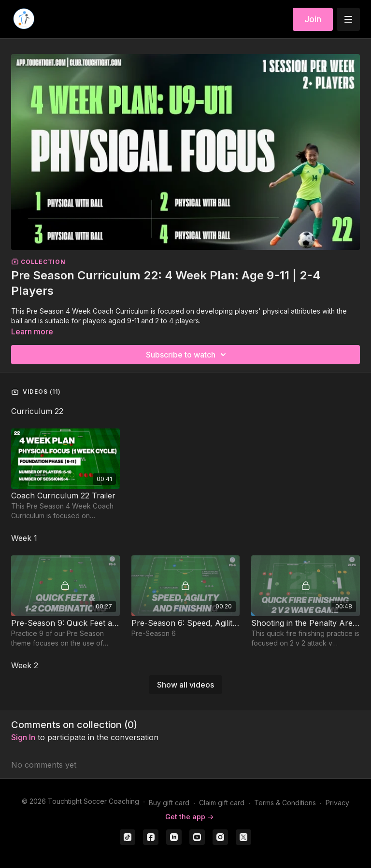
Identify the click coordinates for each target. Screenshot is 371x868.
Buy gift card (169, 803)
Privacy (337, 803)
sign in (23, 737)
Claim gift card (222, 803)
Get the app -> (189, 817)
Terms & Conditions (285, 803)
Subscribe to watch (187, 355)
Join (313, 19)
